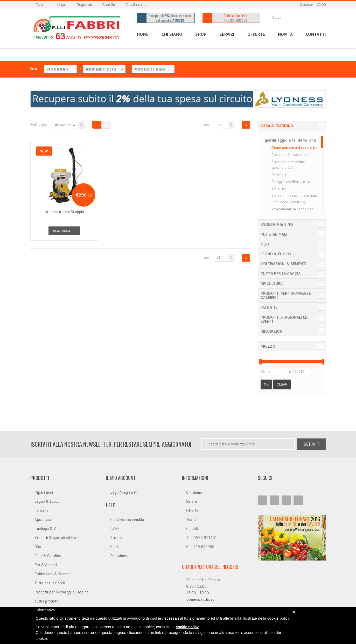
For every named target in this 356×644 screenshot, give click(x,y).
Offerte (192, 510)
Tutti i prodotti (46, 601)
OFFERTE (256, 34)
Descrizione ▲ (65, 125)
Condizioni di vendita (127, 519)
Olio (265, 244)
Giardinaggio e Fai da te (101, 69)
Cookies (117, 547)
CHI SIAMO (172, 34)
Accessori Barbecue (290, 155)
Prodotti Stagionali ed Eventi (284, 319)
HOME (143, 34)
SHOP (201, 34)
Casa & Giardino (57, 69)
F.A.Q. (115, 528)
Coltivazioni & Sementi (283, 264)
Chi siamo (194, 492)
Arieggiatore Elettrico (291, 182)
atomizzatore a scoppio (64, 212)
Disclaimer (119, 556)
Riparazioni (272, 331)
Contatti (193, 528)
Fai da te (269, 307)
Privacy (116, 538)
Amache (280, 175)
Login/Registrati (124, 492)
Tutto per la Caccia (281, 274)
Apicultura (272, 283)
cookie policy (187, 627)
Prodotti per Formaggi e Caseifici (286, 295)
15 (219, 125)
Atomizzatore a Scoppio (150, 69)
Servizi (192, 501)
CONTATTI (316, 34)
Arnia (279, 189)
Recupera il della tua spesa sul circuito (170, 18)
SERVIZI (227, 34)
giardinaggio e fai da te (290, 140)
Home (34, 68)
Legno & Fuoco (276, 254)
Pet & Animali (274, 234)
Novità (285, 34)
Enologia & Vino (277, 224)
